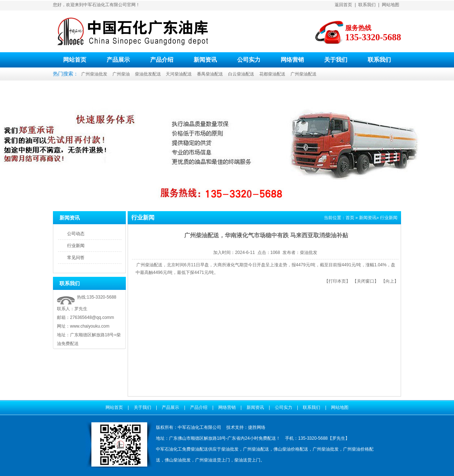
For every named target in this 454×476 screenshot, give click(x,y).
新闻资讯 (205, 60)
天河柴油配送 (179, 74)
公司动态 (76, 234)
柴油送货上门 (247, 460)
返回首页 (343, 5)
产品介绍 (162, 60)
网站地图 (391, 5)
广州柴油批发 (94, 74)
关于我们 (336, 60)
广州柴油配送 (304, 74)
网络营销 (292, 60)
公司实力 (249, 60)
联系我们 (367, 5)
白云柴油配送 (241, 74)
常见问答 (76, 258)
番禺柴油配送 (210, 74)
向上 (390, 281)
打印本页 (337, 281)
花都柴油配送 (272, 74)
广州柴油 (121, 74)
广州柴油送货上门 (212, 460)
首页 (350, 218)
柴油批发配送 (148, 74)
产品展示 (118, 60)
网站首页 (75, 60)
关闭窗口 (366, 281)
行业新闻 (76, 246)
